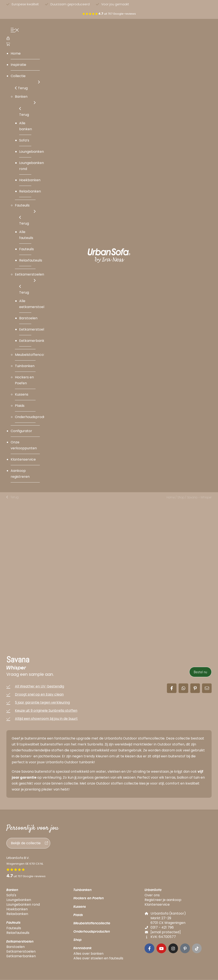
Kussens (80, 907)
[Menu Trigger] (14, 31)
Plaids (78, 915)
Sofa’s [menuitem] (24, 140)
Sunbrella (95, 745)
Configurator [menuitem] (21, 431)
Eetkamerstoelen (20, 942)
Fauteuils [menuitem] (25, 209)
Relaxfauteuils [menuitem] (31, 260)
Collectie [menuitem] (25, 79)
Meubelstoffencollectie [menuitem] (34, 355)
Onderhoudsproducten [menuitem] (34, 417)
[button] (12, 497)
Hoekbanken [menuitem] (30, 180)
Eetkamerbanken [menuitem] (34, 341)
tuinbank (87, 763)
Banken (12, 890)
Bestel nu (200, 672)
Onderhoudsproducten (92, 932)
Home (171, 497)
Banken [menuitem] (25, 100)
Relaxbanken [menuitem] (30, 191)
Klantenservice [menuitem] (23, 459)
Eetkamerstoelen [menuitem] (29, 278)
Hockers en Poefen (89, 899)
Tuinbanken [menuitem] (25, 366)
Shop (181, 497)
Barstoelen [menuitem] (28, 318)
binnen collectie (65, 784)
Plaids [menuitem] (20, 406)
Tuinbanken (82, 890)
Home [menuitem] (16, 53)
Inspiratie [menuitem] (18, 65)
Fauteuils (13, 923)
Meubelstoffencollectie (92, 924)
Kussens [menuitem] (22, 394)
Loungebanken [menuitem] (32, 152)
